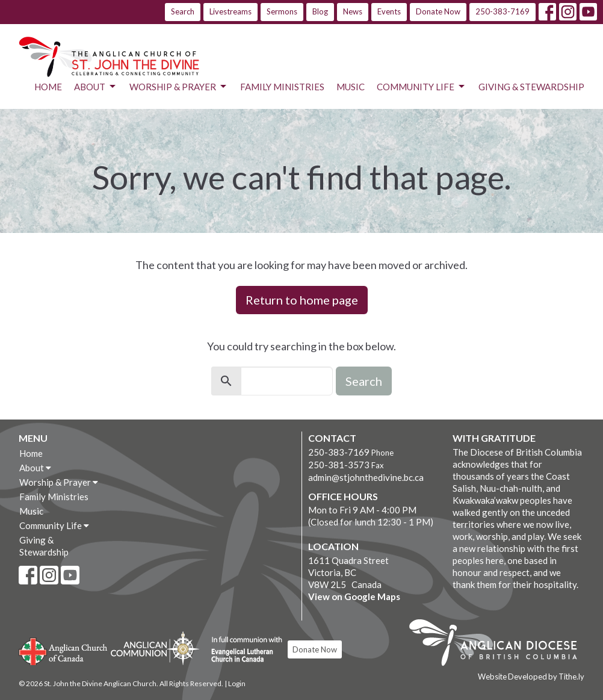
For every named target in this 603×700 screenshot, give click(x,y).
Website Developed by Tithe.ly (531, 677)
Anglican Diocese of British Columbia (499, 645)
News (353, 11)
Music (351, 87)
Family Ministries (282, 87)
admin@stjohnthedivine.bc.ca (366, 477)
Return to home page (302, 300)
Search (183, 11)
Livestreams (230, 11)
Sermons (282, 11)
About (96, 87)
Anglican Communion (155, 648)
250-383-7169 (502, 11)
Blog (320, 11)
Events (389, 11)
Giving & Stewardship (531, 87)
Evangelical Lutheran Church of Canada (242, 650)
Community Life (422, 87)
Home (48, 87)
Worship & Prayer (179, 87)
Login (237, 683)
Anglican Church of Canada (63, 650)
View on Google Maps (354, 596)
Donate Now (438, 11)
